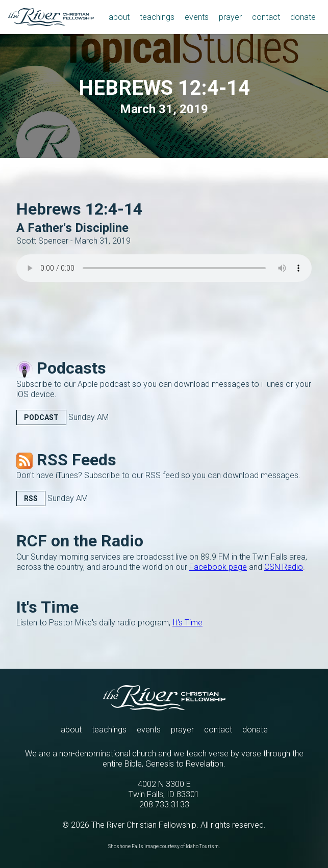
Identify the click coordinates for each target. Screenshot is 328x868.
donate (255, 730)
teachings (109, 730)
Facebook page (218, 567)
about (71, 730)
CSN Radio (284, 567)
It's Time (187, 623)
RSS (31, 498)
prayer (182, 730)
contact (218, 730)
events (149, 730)
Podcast (41, 417)
